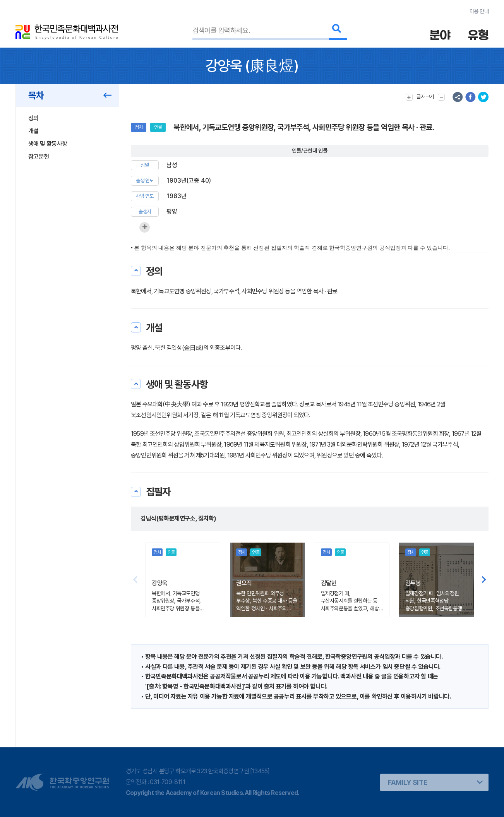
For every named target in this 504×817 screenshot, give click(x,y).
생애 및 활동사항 (48, 144)
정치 (139, 127)
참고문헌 (39, 157)
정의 (33, 118)
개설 (33, 131)
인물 (158, 127)
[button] (484, 580)
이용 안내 (479, 11)
